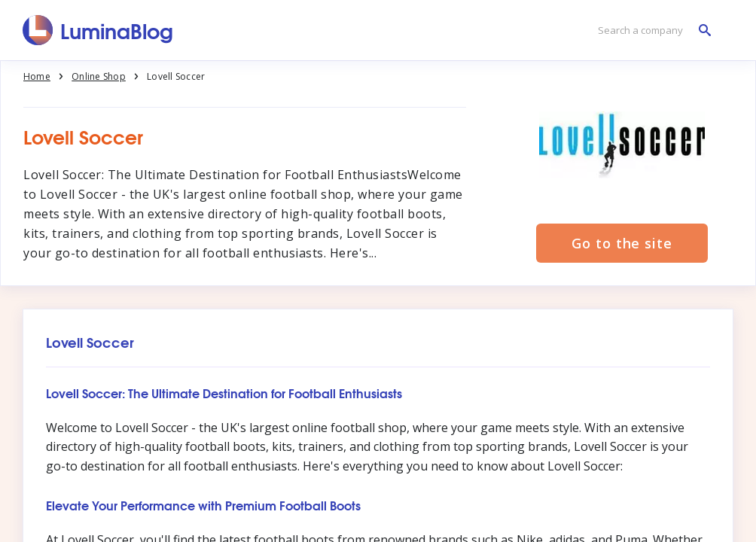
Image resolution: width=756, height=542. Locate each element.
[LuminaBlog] (98, 30)
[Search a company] (651, 30)
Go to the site (622, 243)
